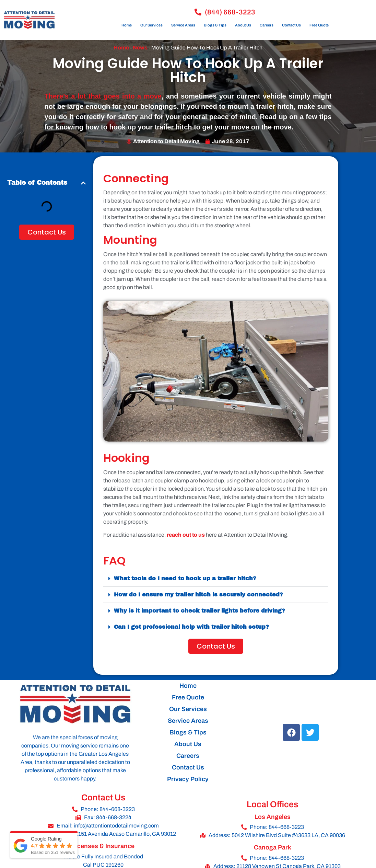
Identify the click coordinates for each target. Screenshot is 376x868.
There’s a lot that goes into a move (103, 96)
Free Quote (319, 25)
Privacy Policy (188, 779)
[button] (83, 183)
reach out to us (186, 535)
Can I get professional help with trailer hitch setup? (191, 627)
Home (127, 25)
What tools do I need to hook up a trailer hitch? (185, 578)
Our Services (151, 25)
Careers (267, 25)
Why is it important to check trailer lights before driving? (199, 611)
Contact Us (291, 25)
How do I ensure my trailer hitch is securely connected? (198, 595)
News (140, 48)
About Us (243, 25)
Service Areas (183, 25)
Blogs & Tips (215, 25)
